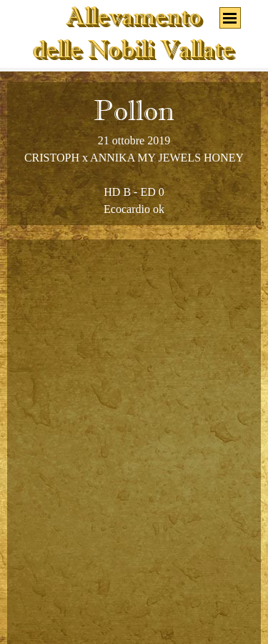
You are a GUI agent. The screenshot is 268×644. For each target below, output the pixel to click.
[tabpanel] (134, 154)
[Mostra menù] (230, 18)
